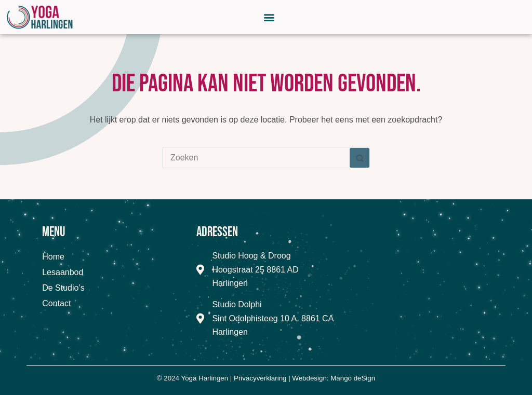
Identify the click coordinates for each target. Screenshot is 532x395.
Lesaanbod (63, 272)
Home (53, 257)
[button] (270, 17)
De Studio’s (63, 288)
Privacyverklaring (260, 378)
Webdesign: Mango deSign (334, 378)
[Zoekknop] (360, 158)
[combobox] (256, 158)
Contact (56, 303)
